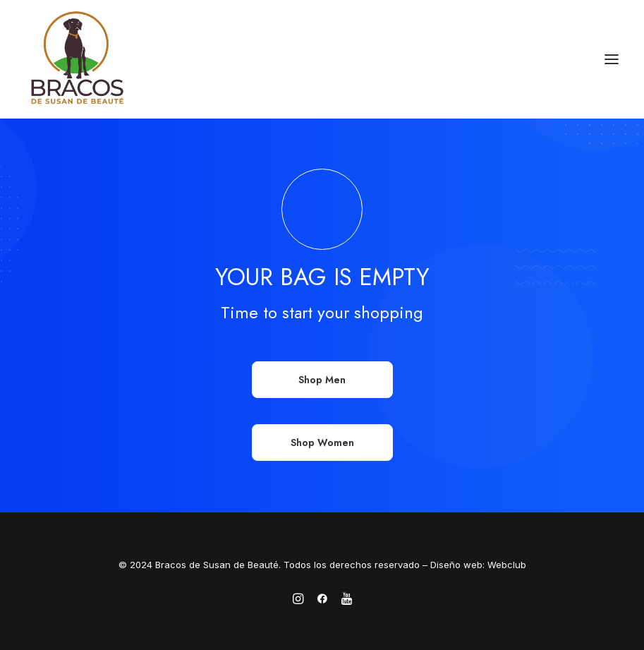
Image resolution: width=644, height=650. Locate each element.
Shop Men (322, 380)
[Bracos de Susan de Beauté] (77, 59)
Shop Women (322, 443)
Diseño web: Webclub (478, 565)
